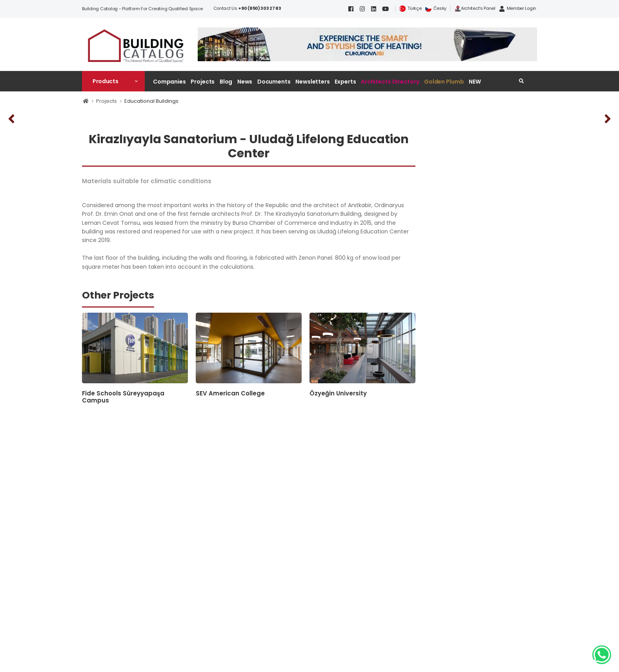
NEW (475, 82)
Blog (226, 82)
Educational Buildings (151, 101)
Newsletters (313, 82)
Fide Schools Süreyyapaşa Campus (123, 397)
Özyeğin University (338, 393)
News (245, 82)
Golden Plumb (444, 82)
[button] (113, 81)
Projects (203, 82)
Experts (345, 82)
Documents (274, 82)
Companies (169, 82)
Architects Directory (390, 82)
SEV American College (230, 393)
